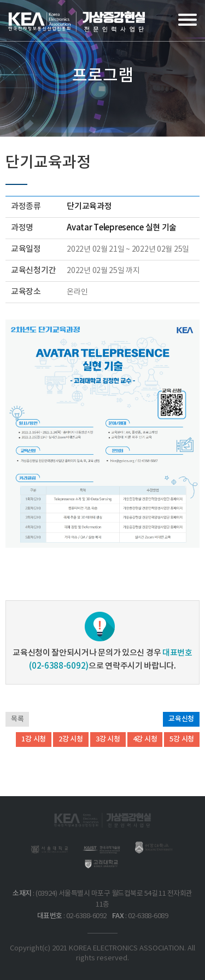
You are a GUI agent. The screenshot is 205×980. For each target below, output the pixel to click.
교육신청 (181, 719)
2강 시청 (71, 739)
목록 (17, 719)
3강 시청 (108, 739)
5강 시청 (182, 739)
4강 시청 (145, 739)
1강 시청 (34, 739)
